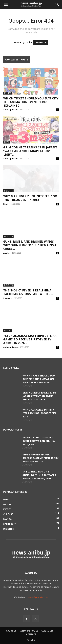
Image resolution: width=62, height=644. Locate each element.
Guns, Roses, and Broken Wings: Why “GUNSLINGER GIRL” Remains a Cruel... (30, 245)
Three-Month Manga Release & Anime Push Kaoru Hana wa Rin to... (41, 458)
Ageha (6, 253)
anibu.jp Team (10, 110)
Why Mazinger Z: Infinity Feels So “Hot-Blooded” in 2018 (30, 198)
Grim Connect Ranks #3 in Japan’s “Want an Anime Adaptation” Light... (30, 151)
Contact (31, 634)
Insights (8, 191)
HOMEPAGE (41, 43)
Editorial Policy (29, 631)
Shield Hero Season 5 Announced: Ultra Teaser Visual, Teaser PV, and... (39, 475)
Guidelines (47, 631)
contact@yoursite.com (37, 597)
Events (8, 93)
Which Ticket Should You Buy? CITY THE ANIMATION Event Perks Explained (31, 102)
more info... (38, 590)
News (7, 142)
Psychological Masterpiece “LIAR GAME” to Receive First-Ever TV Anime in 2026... (30, 339)
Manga (8, 330)
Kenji (6, 204)
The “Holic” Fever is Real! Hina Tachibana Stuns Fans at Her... (28, 292)
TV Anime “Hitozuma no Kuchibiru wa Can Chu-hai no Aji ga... (39, 441)
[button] (6, 4)
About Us (11, 631)
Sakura (7, 298)
